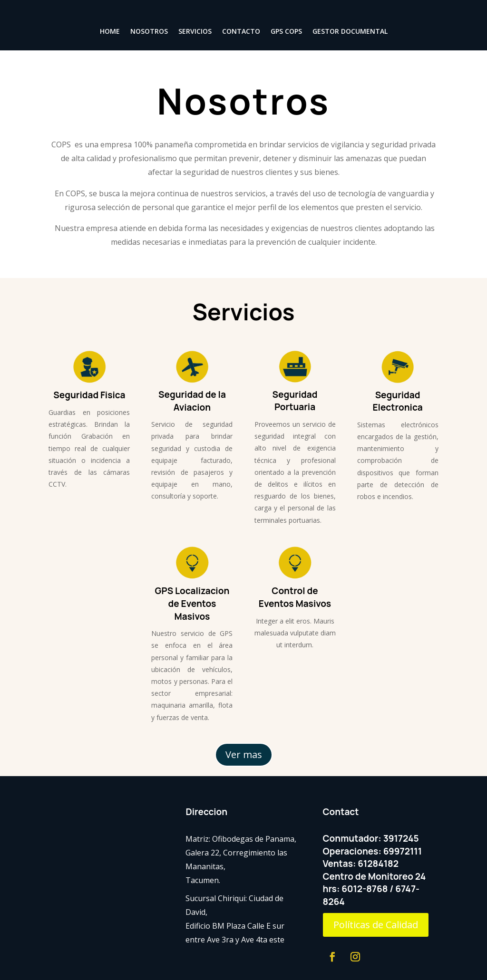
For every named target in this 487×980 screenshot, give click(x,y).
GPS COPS (286, 32)
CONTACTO (241, 32)
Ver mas (244, 754)
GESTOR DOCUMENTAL (350, 32)
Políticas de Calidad (376, 925)
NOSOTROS (149, 32)
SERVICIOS (195, 32)
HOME (110, 32)
